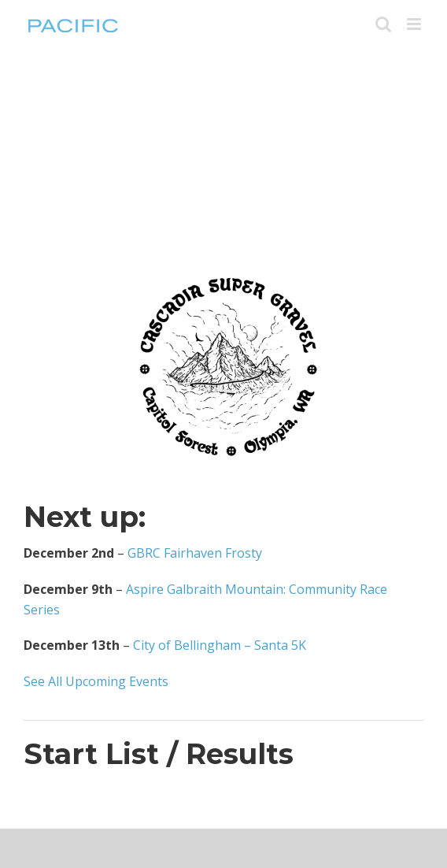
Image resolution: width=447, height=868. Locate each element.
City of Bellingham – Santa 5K (220, 645)
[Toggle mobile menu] (415, 24)
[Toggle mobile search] (383, 24)
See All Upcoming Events (96, 681)
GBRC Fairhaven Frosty (195, 553)
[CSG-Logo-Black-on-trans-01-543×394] (223, 254)
